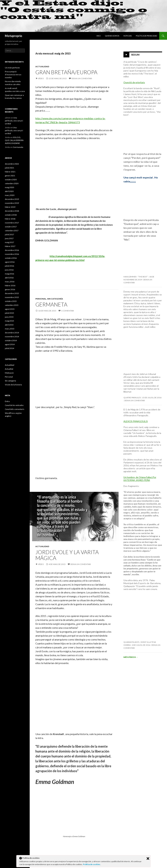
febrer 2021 (10, 172)
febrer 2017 (10, 246)
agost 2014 (10, 344)
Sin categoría (55, 299)
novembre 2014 (12, 337)
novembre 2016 (12, 254)
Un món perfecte (12, 68)
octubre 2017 (11, 227)
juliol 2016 (9, 266)
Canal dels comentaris (15, 409)
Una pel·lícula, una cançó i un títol (14, 121)
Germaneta (51, 304)
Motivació (9, 373)
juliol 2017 (9, 234)
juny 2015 (9, 317)
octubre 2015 (11, 301)
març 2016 (10, 282)
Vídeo (41, 78)
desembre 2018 (12, 211)
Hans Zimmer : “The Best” (136, 277)
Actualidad (42, 66)
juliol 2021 (9, 168)
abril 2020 (9, 191)
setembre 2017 (12, 231)
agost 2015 (10, 309)
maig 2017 (9, 242)
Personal (41, 299)
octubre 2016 (11, 258)
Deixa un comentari (82, 78)
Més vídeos (131, 657)
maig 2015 (9, 321)
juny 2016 (9, 270)
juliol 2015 (9, 313)
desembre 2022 (12, 164)
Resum (135, 55)
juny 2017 (9, 238)
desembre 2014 (12, 333)
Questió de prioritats (134, 82)
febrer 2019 (10, 207)
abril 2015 (9, 325)
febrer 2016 (10, 285)
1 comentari (68, 311)
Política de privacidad (146, 36)
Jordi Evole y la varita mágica (67, 555)
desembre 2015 (12, 293)
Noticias (128, 36)
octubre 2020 (11, 180)
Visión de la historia (13, 385)
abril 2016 (9, 278)
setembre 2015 (12, 305)
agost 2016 (10, 262)
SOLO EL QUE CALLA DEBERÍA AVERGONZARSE (14, 140)
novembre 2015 (12, 297)
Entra (7, 401)
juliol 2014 (9, 348)
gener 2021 (10, 176)
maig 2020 (9, 187)
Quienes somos (112, 36)
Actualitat (9, 369)
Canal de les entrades (14, 405)
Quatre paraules (132, 398)
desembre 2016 (12, 250)
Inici (99, 36)
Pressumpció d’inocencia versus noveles (13, 75)
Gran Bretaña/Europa (66, 72)
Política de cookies (92, 864)
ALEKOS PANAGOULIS (136, 421)
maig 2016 (9, 274)
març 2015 (10, 329)
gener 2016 (10, 289)
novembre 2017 (12, 223)
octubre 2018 (11, 215)
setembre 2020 (12, 183)
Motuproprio (14, 36)
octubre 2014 (11, 340)
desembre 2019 (12, 199)
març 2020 (10, 195)
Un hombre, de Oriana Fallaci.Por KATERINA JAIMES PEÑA (140, 479)
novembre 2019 (12, 203)
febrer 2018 (10, 219)
